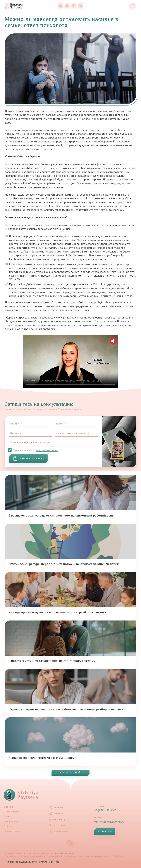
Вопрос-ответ (11, 831)
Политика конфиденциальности (21, 862)
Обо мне (8, 807)
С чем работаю (12, 812)
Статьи (8, 826)
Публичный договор (49, 862)
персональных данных (47, 450)
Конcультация (11, 821)
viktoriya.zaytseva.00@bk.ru (109, 822)
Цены (7, 816)
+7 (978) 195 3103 (105, 810)
